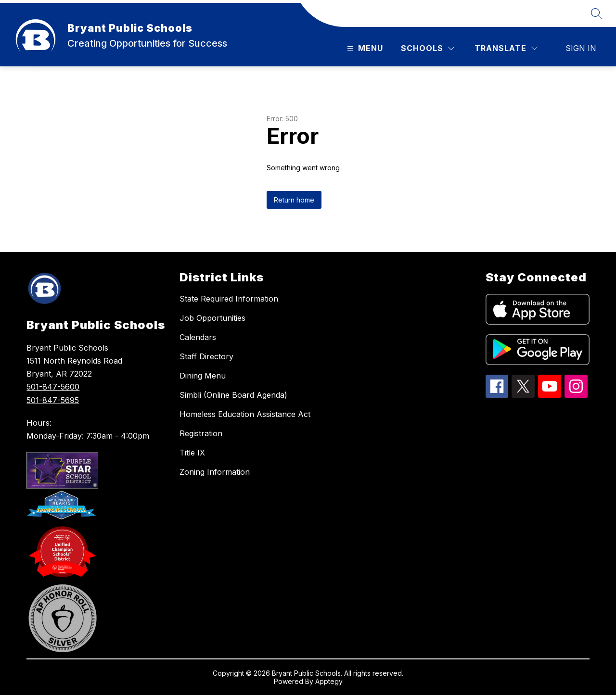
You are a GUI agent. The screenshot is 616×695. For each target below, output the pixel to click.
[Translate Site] (506, 48)
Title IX (192, 453)
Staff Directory (206, 356)
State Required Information (229, 299)
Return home (294, 200)
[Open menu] (364, 48)
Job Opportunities (212, 318)
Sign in (581, 48)
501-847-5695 (53, 400)
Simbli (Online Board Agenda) (233, 395)
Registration (201, 433)
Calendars (198, 337)
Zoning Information (215, 472)
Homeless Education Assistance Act (245, 414)
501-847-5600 (53, 387)
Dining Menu (203, 376)
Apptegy (329, 681)
